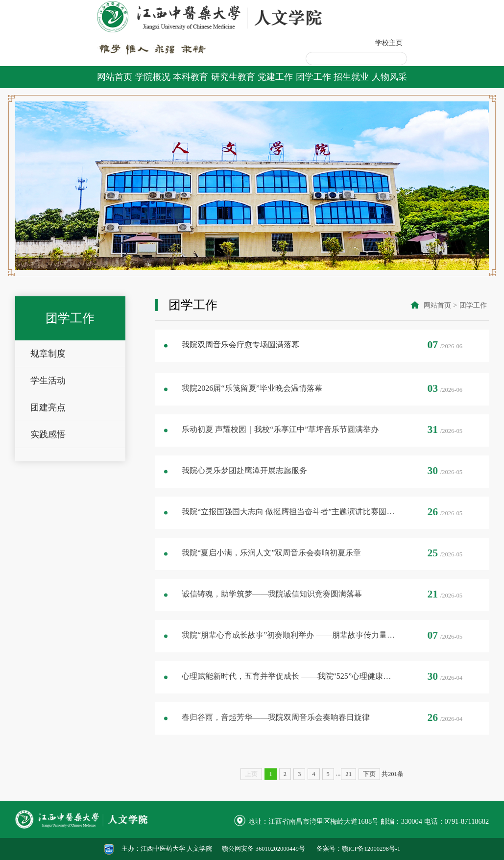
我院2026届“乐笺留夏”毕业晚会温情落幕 (252, 405)
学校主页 (389, 43)
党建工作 (275, 77)
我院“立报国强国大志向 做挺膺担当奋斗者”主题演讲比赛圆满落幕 (289, 528)
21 (348, 799)
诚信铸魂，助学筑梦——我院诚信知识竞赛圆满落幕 (272, 611)
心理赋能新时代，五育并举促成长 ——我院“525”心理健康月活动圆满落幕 (289, 693)
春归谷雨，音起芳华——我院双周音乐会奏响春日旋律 (276, 734)
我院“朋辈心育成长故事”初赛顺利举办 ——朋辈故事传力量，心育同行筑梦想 (289, 652)
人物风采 (389, 77)
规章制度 (48, 364)
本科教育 (191, 77)
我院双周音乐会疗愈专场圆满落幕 (240, 347)
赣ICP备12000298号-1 (371, 849)
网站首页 (115, 77)
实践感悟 (48, 445)
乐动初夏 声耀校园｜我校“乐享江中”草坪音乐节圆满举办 (280, 446)
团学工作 (313, 77)
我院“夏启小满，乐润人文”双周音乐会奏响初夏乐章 (271, 570)
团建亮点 (48, 418)
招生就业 (351, 77)
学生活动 (48, 391)
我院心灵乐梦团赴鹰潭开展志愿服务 (244, 487)
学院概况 (153, 77)
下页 (369, 799)
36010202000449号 (280, 849)
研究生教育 (233, 77)
